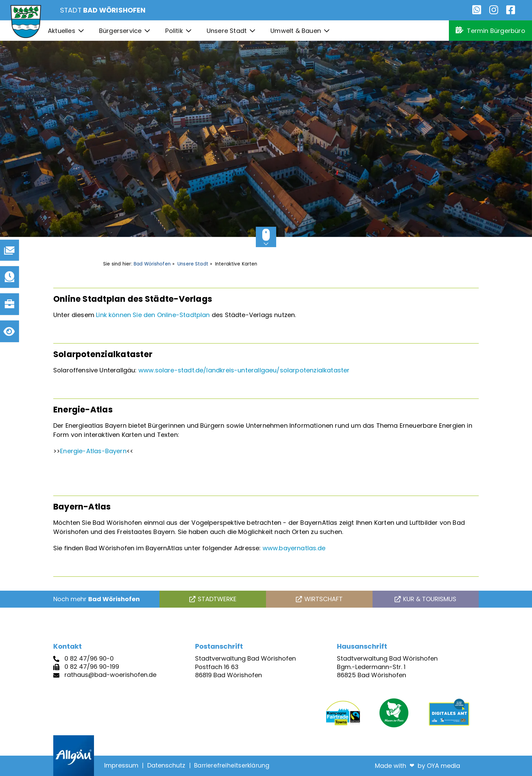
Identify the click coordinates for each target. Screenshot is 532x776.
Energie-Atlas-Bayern (93, 451)
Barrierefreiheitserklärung (232, 765)
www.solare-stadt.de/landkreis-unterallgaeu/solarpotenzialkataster (244, 370)
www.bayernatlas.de (294, 548)
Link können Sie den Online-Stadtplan (153, 315)
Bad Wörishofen (152, 264)
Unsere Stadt (193, 264)
